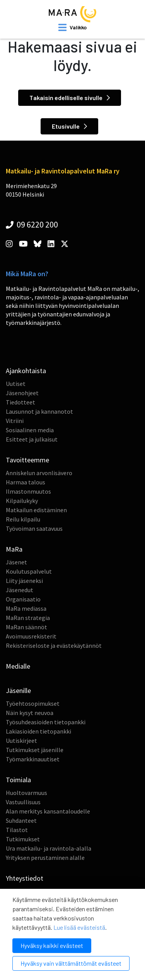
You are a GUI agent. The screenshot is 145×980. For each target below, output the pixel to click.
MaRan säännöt (26, 627)
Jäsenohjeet (22, 393)
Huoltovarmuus (26, 793)
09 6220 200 (32, 224)
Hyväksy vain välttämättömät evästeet (71, 963)
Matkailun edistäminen (36, 510)
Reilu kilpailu (23, 519)
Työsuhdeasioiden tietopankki (46, 722)
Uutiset (16, 384)
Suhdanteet (21, 820)
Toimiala (18, 780)
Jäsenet (16, 562)
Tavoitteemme (27, 460)
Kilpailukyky (22, 501)
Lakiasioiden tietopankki (38, 731)
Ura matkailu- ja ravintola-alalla (49, 848)
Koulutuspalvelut (29, 571)
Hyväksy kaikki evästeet (52, 945)
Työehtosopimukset (33, 703)
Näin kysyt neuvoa (30, 713)
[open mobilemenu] (72, 27)
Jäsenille (18, 690)
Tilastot (17, 830)
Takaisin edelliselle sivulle (70, 98)
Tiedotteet (20, 402)
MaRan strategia (28, 618)
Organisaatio (23, 599)
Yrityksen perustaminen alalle (45, 858)
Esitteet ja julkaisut (32, 439)
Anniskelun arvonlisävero (39, 473)
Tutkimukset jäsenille (35, 750)
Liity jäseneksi (24, 581)
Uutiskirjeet (21, 741)
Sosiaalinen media (30, 430)
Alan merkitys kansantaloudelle (48, 811)
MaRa (14, 549)
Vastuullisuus (23, 802)
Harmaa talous (26, 482)
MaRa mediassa (26, 608)
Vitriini (15, 421)
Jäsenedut (20, 590)
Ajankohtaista (26, 371)
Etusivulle (69, 126)
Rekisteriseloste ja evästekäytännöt (54, 645)
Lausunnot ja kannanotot (39, 411)
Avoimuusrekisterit (31, 636)
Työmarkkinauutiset (33, 759)
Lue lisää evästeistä (79, 927)
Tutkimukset (23, 839)
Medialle (18, 666)
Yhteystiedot (25, 878)
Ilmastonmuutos (28, 491)
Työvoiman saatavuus (34, 528)
